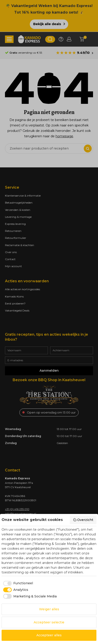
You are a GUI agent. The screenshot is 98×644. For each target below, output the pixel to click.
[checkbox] (17, 583)
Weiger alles (49, 609)
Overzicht (83, 520)
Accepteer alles (49, 635)
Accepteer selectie (49, 622)
